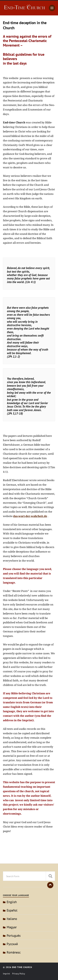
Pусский (12, 944)
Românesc (14, 952)
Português (14, 936)
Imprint (6, 974)
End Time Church (22, 967)
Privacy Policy (19, 974)
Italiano (12, 919)
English (12, 902)
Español (12, 910)
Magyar (12, 927)
